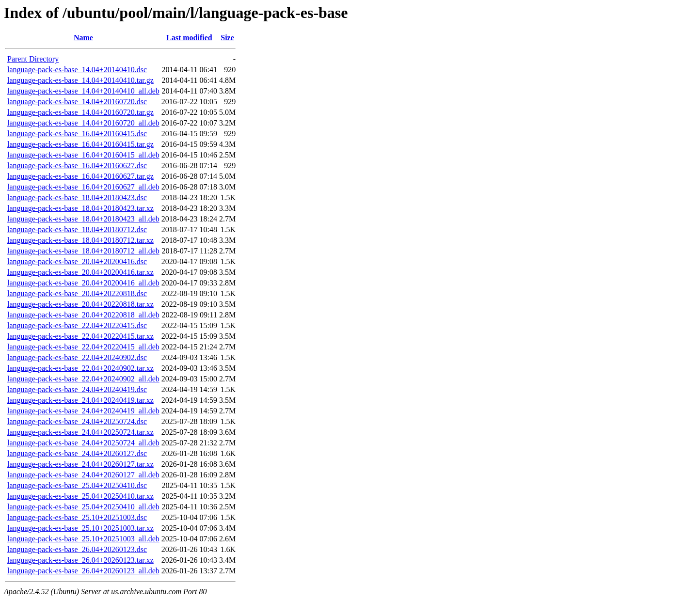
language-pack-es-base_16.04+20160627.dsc (77, 166)
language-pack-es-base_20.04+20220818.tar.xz (80, 304)
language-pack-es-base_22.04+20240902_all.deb (83, 379)
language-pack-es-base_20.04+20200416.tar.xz (80, 272)
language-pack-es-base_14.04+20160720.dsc (77, 102)
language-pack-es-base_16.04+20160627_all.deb (83, 187)
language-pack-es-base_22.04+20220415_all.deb (83, 347)
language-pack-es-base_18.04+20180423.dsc (77, 197)
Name (83, 38)
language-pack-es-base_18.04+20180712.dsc (77, 229)
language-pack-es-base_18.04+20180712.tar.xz (80, 240)
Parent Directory (33, 59)
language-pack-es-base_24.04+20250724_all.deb (83, 443)
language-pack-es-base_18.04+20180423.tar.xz (80, 208)
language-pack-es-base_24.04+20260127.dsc (77, 453)
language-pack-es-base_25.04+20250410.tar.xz (80, 496)
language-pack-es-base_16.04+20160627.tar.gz (80, 176)
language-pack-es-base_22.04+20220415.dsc (77, 325)
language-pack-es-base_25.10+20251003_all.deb (83, 539)
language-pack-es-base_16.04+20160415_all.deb (83, 155)
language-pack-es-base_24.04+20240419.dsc (77, 389)
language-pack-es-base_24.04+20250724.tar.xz (80, 432)
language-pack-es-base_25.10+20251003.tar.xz (80, 528)
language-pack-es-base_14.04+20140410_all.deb (83, 91)
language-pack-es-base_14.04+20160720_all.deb (83, 123)
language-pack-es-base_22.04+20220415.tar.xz (80, 336)
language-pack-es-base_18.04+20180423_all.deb (83, 219)
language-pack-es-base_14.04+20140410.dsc (77, 70)
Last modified (189, 38)
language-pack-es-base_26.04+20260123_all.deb (83, 571)
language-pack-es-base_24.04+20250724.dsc (77, 421)
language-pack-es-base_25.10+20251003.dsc (77, 517)
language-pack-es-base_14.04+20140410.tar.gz (80, 80)
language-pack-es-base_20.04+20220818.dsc (77, 293)
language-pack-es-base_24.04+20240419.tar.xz (80, 400)
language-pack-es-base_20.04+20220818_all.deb (83, 315)
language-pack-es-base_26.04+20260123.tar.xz (80, 560)
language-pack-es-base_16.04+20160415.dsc (77, 134)
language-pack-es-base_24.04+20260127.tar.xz (80, 464)
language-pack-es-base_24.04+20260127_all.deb (83, 475)
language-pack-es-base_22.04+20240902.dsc (77, 357)
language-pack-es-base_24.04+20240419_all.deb (83, 411)
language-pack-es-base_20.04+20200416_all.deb (83, 283)
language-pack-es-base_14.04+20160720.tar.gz (80, 112)
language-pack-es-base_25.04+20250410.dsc (77, 485)
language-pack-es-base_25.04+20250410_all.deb (83, 507)
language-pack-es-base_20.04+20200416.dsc (77, 261)
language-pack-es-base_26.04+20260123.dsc (77, 549)
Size (227, 38)
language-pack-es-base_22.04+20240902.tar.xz (80, 368)
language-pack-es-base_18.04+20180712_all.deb (83, 251)
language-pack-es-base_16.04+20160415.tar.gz (80, 144)
